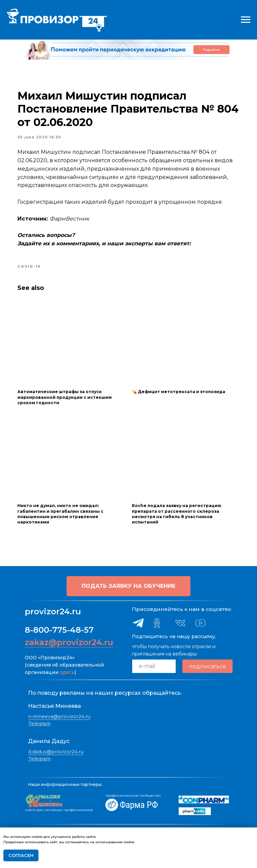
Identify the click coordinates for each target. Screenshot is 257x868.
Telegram (39, 722)
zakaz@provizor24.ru (69, 641)
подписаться (207, 665)
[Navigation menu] (246, 20)
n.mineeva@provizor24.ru (59, 715)
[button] (128, 585)
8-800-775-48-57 (59, 629)
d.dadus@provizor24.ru (56, 750)
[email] (154, 665)
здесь (67, 671)
